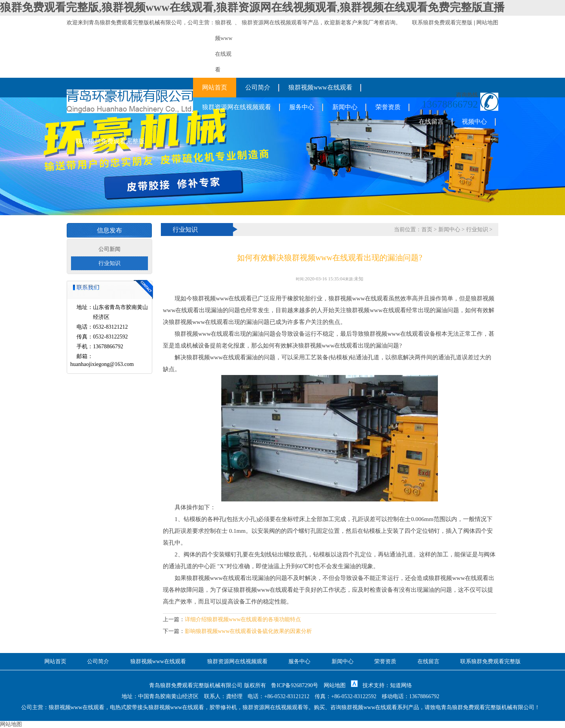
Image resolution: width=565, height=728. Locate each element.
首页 (427, 230)
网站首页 (215, 87)
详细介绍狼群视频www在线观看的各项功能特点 (243, 619)
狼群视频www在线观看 (320, 87)
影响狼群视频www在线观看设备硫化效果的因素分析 (248, 631)
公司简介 (258, 87)
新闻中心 (345, 107)
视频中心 (474, 122)
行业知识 (109, 263)
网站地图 (487, 23)
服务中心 (302, 107)
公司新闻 (109, 249)
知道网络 (401, 685)
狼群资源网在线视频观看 (272, 23)
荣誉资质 (388, 107)
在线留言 (431, 122)
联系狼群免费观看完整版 (442, 23)
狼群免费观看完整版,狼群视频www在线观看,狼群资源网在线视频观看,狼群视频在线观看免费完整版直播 (252, 7)
